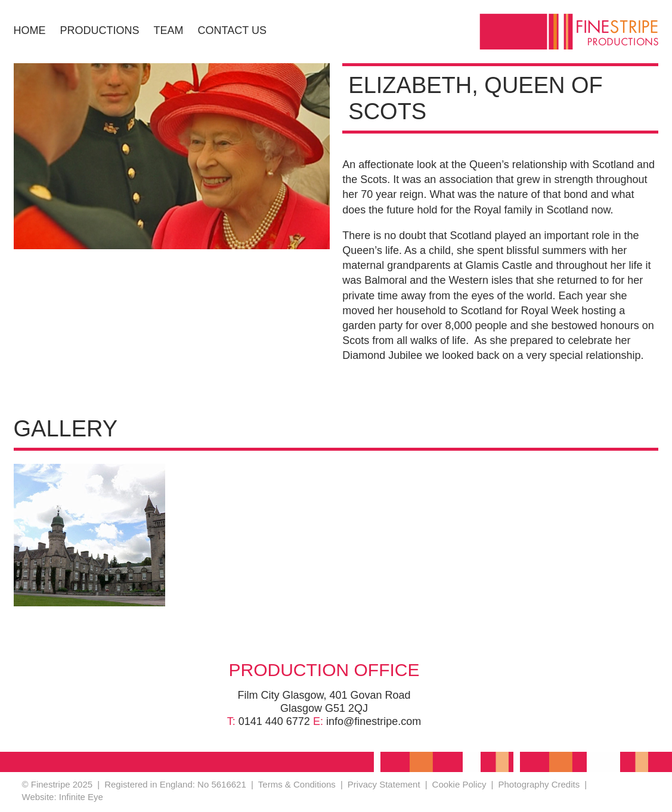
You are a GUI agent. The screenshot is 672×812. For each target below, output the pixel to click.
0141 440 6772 (274, 721)
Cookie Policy (459, 784)
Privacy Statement (384, 784)
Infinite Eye (81, 797)
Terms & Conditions (297, 784)
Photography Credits (539, 784)
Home (30, 30)
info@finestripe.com (374, 721)
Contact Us (232, 30)
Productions (100, 30)
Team (169, 30)
